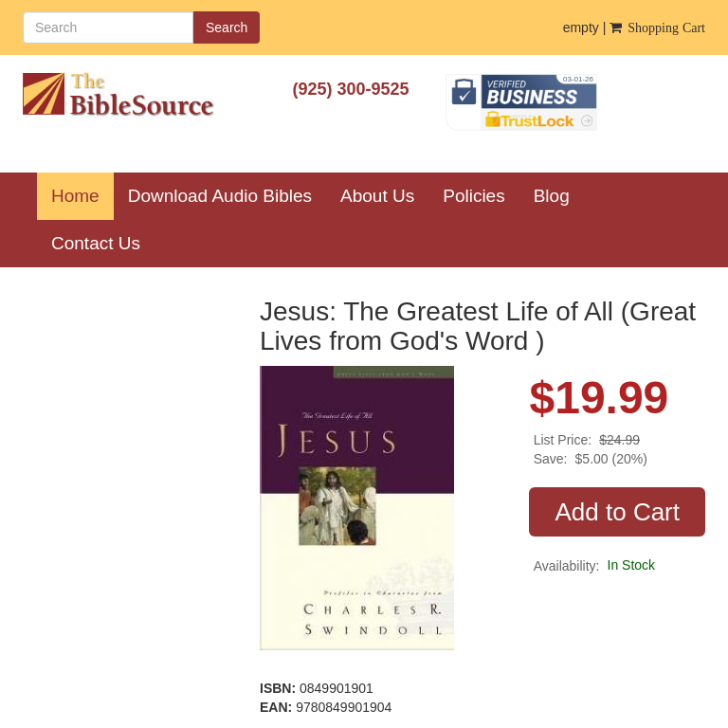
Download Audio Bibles (220, 196)
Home (82, 195)
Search (227, 27)
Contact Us (96, 243)
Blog (552, 196)
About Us (377, 196)
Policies (473, 196)
